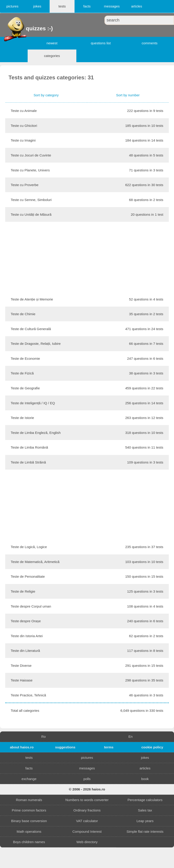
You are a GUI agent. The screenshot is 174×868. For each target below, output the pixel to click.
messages (112, 6)
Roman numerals (29, 800)
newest (52, 43)
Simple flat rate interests (145, 831)
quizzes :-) (26, 28)
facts (87, 6)
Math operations (29, 831)
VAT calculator (87, 821)
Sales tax (145, 810)
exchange (29, 779)
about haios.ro (22, 747)
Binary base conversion (29, 821)
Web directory (87, 842)
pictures (12, 6)
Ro (43, 737)
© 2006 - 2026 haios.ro (87, 789)
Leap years (145, 821)
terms (109, 747)
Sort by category (46, 95)
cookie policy (152, 747)
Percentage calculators (145, 800)
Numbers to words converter (87, 800)
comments (150, 43)
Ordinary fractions (87, 810)
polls (87, 779)
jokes (37, 6)
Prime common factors (29, 810)
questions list (101, 43)
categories (52, 56)
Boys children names (29, 842)
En (131, 737)
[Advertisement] (87, 257)
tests (62, 6)
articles (137, 6)
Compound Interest (87, 831)
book (145, 779)
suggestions (65, 747)
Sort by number (128, 95)
